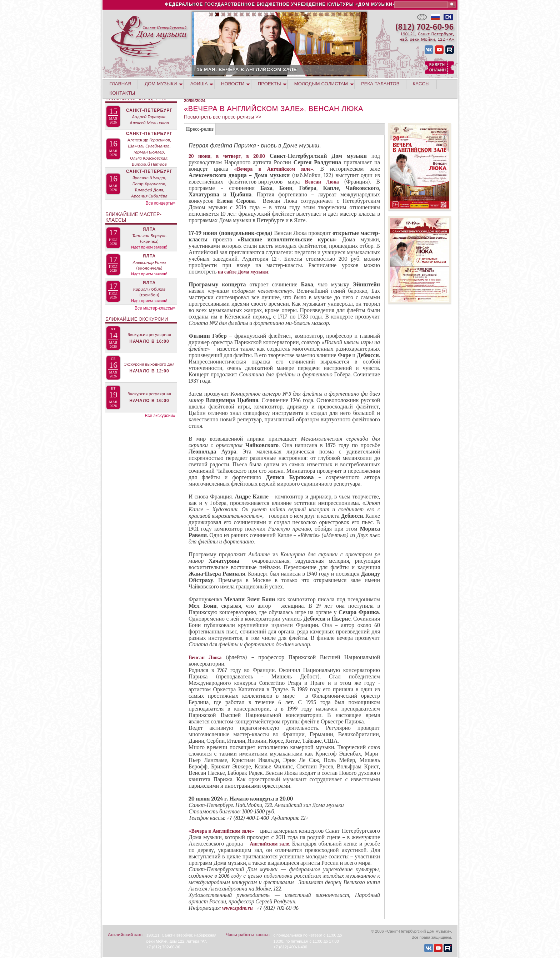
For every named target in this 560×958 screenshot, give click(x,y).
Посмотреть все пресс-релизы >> (223, 117)
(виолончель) (149, 268)
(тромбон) (149, 295)
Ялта (149, 229)
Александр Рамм (149, 262)
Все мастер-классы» (155, 308)
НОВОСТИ (233, 84)
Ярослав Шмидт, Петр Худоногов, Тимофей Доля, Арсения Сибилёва (149, 187)
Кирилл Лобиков (149, 289)
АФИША (199, 84)
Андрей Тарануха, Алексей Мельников (149, 120)
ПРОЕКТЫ (269, 84)
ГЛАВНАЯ (121, 84)
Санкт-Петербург (149, 110)
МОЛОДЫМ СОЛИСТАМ (321, 84)
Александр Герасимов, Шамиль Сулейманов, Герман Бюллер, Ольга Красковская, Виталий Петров (149, 152)
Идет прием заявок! (149, 247)
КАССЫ (421, 84)
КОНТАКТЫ (122, 93)
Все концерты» (161, 203)
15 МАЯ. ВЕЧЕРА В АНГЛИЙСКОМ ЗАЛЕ (323, 69)
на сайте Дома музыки (242, 272)
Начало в (149, 341)
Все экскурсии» (160, 416)
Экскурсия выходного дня (149, 364)
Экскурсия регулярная (149, 334)
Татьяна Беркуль (149, 235)
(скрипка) (149, 241)
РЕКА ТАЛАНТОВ (380, 84)
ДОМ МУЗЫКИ (161, 84)
